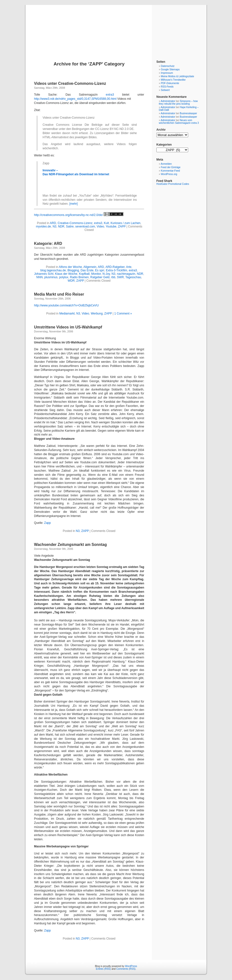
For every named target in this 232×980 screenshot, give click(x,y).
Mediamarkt (67, 314)
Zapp (47, 523)
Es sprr (100, 270)
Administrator (168, 101)
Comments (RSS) (126, 969)
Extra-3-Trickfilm (117, 270)
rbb (113, 277)
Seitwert (165, 90)
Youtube (111, 226)
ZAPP (122, 226)
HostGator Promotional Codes (173, 184)
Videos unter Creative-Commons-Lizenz (70, 83)
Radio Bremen (79, 277)
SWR (120, 277)
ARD (53, 223)
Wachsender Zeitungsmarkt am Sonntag (70, 545)
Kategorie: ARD (48, 244)
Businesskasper (189, 113)
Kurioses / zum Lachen (126, 223)
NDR (61, 226)
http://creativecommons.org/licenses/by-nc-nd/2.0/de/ (68, 215)
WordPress (131, 966)
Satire (70, 226)
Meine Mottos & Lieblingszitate (177, 76)
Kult (106, 223)
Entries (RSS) (103, 969)
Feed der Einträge (171, 167)
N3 (54, 226)
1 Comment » (123, 314)
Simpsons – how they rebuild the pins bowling (178, 102)
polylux (64, 277)
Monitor (96, 274)
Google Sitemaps (170, 69)
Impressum (167, 73)
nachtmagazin (126, 274)
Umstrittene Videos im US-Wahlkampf (68, 327)
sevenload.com (85, 226)
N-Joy (106, 274)
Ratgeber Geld (100, 277)
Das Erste (87, 270)
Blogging (73, 270)
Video (100, 226)
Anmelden (166, 164)
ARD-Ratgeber (115, 267)
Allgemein (90, 267)
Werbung (97, 314)
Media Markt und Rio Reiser (59, 294)
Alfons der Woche (70, 267)
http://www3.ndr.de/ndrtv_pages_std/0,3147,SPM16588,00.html (75, 99)
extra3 (110, 95)
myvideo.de (43, 226)
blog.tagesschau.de (53, 270)
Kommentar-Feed (170, 171)
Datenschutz (168, 66)
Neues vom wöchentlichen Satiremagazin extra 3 (179, 122)
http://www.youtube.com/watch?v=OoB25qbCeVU (66, 305)
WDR (71, 281)
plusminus (51, 277)
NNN (39, 277)
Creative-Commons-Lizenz (75, 223)
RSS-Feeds (167, 87)
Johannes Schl (44, 274)
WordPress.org (169, 174)
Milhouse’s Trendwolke (173, 80)
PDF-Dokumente (170, 83)
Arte (129, 267)
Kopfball (84, 274)
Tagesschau (133, 277)
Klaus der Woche (66, 274)
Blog (116, 27)
